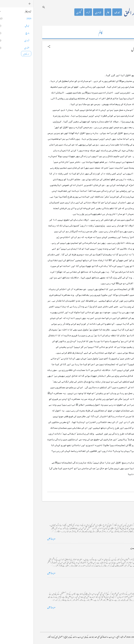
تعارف (84, 12)
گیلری (45, 12)
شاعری (65, 12)
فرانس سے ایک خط (111, 582)
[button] (16, 47)
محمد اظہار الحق (103, 12)
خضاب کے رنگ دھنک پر (108, 548)
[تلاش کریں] (10, 7)
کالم (74, 12)
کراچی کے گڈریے (111, 513)
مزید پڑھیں (18, 538)
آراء (55, 12)
